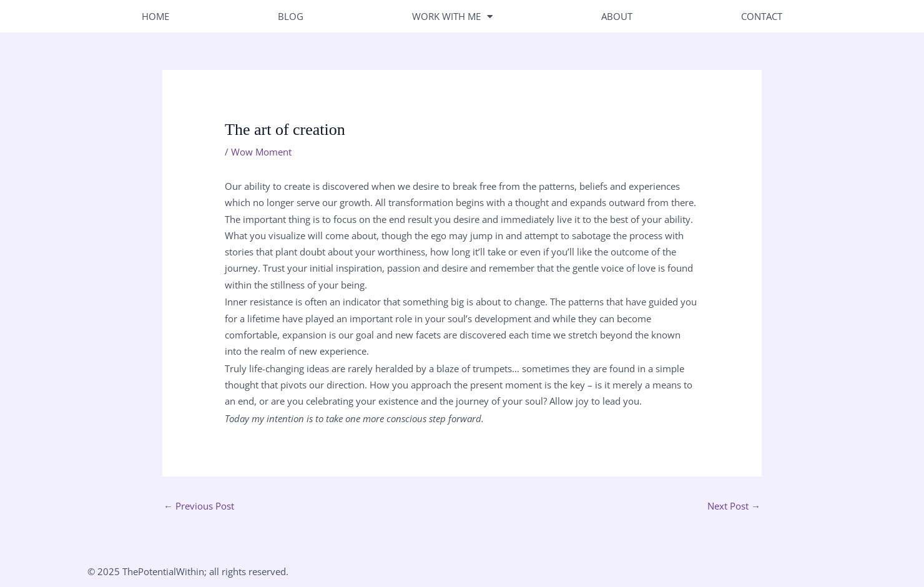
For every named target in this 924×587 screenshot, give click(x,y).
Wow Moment (261, 152)
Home (155, 16)
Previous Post (199, 506)
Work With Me (452, 16)
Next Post (734, 506)
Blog (291, 16)
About (617, 16)
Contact (762, 16)
